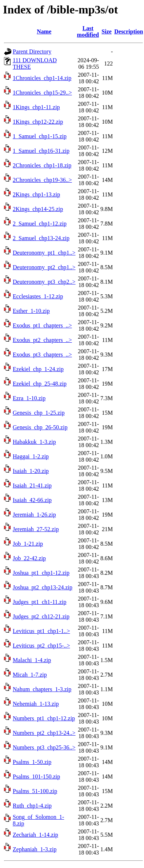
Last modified (88, 31)
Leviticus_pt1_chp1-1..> (41, 631)
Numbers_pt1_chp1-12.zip (44, 718)
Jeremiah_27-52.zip (36, 529)
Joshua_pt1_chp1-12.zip (41, 573)
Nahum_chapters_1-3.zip (42, 689)
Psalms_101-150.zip (36, 777)
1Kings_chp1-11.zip (36, 107)
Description (129, 31)
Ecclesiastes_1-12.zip (38, 296)
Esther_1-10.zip (31, 311)
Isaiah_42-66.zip (32, 500)
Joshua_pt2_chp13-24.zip (43, 587)
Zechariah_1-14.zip (35, 835)
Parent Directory (32, 51)
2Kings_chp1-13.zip (36, 194)
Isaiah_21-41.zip (32, 485)
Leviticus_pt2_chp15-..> (41, 646)
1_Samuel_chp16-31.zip (41, 151)
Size (107, 31)
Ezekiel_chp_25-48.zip (40, 384)
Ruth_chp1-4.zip (32, 806)
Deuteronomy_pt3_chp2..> (44, 282)
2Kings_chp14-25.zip (38, 209)
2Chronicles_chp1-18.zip (42, 165)
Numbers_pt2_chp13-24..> (44, 733)
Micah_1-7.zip (30, 675)
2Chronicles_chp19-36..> (42, 180)
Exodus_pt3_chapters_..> (42, 355)
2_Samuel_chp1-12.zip (40, 224)
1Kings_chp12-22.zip (38, 122)
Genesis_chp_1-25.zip (39, 413)
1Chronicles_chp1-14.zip (42, 78)
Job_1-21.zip (28, 544)
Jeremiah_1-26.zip (34, 515)
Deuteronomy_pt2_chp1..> (44, 267)
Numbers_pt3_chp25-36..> (44, 747)
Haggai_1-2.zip (31, 456)
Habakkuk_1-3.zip (34, 442)
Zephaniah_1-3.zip (35, 849)
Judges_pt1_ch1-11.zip (39, 602)
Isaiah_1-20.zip (31, 471)
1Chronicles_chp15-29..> (42, 93)
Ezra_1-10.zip (29, 398)
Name (44, 31)
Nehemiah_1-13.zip (36, 704)
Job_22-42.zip (29, 558)
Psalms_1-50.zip (32, 762)
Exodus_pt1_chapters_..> (42, 325)
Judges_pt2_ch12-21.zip (41, 616)
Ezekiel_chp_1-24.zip (38, 369)
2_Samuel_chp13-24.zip (41, 238)
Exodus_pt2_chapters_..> (42, 340)
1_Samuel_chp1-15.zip (40, 136)
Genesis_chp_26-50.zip (40, 427)
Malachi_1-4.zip (32, 660)
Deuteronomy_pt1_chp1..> (44, 253)
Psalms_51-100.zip (35, 791)
